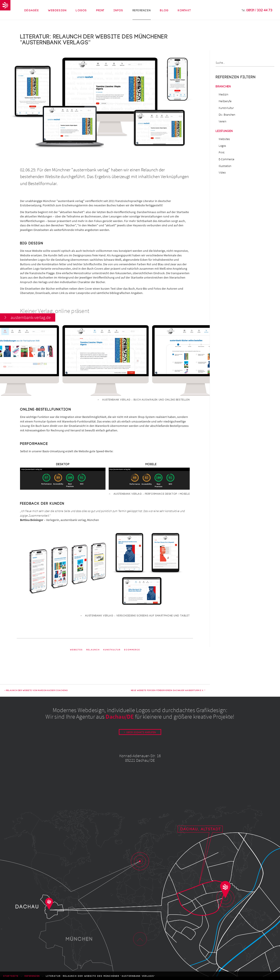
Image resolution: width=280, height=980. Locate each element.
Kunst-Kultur (226, 108)
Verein (222, 121)
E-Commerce (226, 159)
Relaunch (93, 653)
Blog (164, 10)
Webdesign (57, 14)
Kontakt (184, 14)
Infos (118, 14)
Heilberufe (225, 101)
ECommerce (132, 653)
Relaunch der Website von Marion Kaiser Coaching (36, 694)
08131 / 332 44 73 (259, 10)
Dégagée (32, 10)
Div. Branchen (227, 115)
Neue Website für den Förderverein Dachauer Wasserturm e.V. (168, 694)
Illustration (225, 166)
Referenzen (142, 14)
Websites (76, 653)
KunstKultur (112, 653)
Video (222, 172)
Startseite (11, 976)
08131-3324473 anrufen (141, 736)
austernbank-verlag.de (31, 473)
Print (100, 14)
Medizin (223, 94)
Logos (81, 14)
